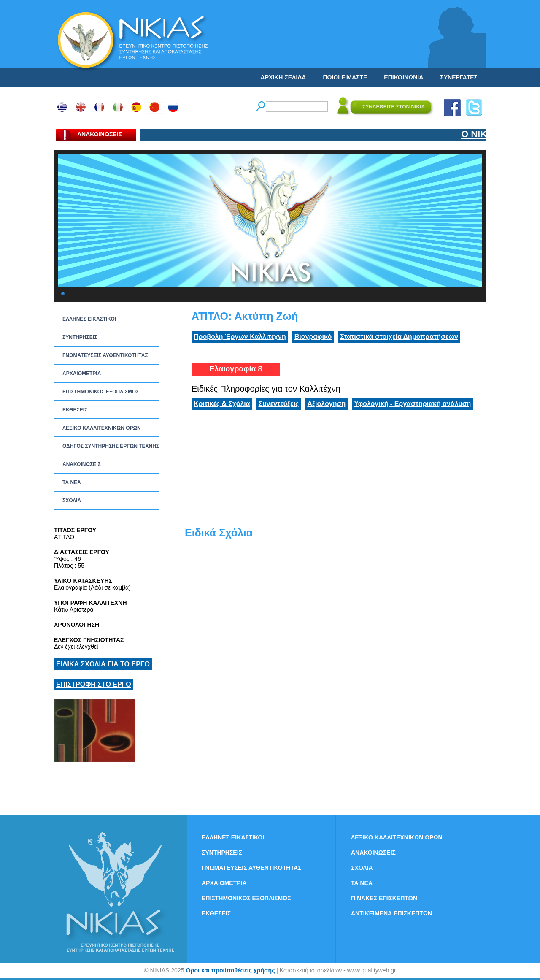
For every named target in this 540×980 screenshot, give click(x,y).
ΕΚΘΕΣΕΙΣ (75, 410)
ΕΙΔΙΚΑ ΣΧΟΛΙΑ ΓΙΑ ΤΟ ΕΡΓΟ (103, 664)
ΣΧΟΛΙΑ (72, 501)
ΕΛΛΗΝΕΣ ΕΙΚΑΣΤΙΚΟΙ (89, 319)
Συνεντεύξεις (279, 404)
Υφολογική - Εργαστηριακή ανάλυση (412, 404)
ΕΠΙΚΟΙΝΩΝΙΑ (404, 77)
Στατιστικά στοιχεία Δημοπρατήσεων (399, 337)
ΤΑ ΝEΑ (72, 482)
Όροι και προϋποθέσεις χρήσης (230, 970)
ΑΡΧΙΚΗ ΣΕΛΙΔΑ (283, 77)
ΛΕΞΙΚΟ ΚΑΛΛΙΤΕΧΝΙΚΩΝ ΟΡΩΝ (102, 428)
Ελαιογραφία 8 (236, 369)
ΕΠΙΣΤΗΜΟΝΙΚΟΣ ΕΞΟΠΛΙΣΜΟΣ (101, 392)
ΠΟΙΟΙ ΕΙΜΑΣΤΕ (345, 77)
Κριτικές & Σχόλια (222, 404)
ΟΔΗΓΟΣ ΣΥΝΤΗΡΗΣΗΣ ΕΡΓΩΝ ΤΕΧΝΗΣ (111, 446)
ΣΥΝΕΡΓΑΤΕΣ (459, 77)
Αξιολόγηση (326, 404)
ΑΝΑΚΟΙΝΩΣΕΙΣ (82, 464)
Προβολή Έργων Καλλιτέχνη (240, 337)
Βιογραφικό (313, 337)
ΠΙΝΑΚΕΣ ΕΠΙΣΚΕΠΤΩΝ (384, 898)
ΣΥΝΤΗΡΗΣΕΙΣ (80, 337)
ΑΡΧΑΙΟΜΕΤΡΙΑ (82, 374)
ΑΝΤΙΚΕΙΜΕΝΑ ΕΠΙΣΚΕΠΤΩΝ (391, 913)
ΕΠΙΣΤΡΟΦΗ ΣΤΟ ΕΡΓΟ (94, 684)
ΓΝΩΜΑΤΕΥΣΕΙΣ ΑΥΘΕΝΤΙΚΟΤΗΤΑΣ (105, 355)
